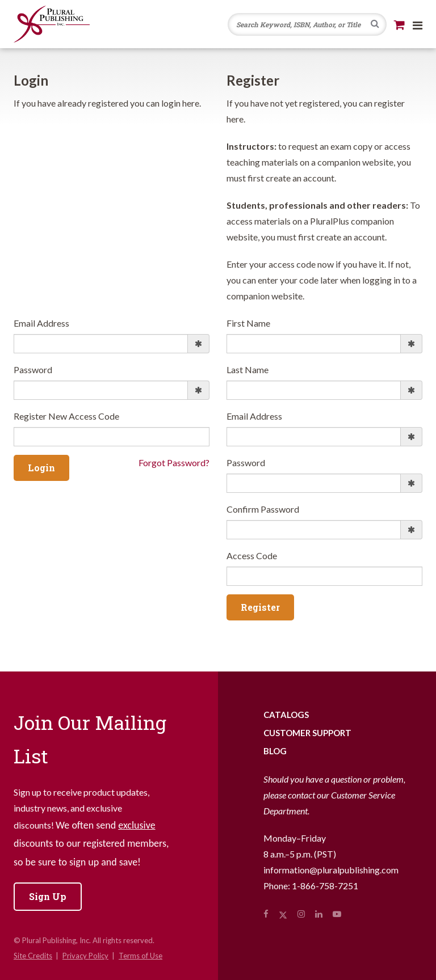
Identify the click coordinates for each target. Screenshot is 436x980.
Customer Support (307, 733)
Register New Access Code (66, 416)
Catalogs (286, 715)
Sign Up (48, 896)
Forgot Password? (174, 462)
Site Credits (33, 956)
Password (33, 369)
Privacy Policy (85, 956)
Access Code (252, 556)
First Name (248, 323)
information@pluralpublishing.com (331, 870)
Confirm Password (263, 509)
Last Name (248, 369)
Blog (275, 751)
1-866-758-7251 (325, 886)
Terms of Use (141, 956)
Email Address (41, 323)
